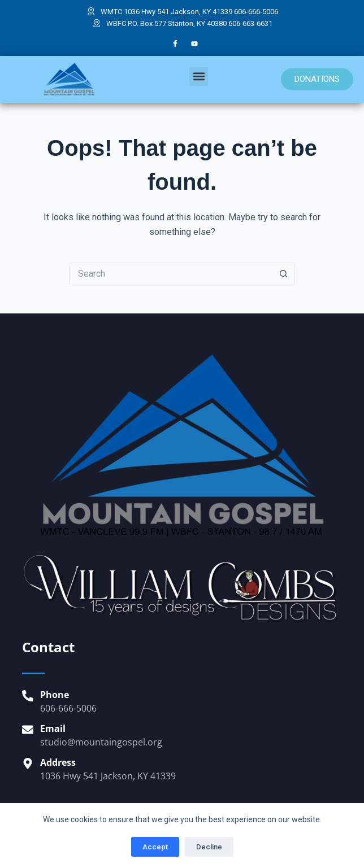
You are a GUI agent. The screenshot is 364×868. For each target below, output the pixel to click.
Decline (209, 847)
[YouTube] (194, 44)
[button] (199, 77)
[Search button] (284, 274)
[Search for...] (171, 274)
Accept (155, 847)
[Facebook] (175, 44)
